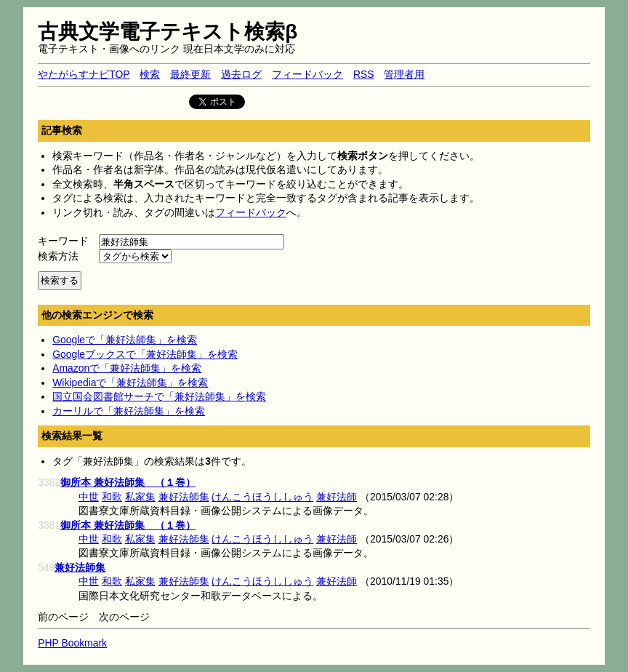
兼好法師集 (184, 497)
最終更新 (190, 74)
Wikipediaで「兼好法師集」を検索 (130, 383)
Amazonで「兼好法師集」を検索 (127, 368)
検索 (150, 74)
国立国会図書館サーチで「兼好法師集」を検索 (159, 396)
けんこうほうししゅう (262, 497)
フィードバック (307, 74)
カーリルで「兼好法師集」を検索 (129, 411)
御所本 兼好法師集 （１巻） (128, 482)
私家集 (140, 497)
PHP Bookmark (72, 643)
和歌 (112, 497)
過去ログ (241, 74)
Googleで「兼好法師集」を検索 (125, 340)
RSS (364, 74)
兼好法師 (337, 497)
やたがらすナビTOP (84, 74)
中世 (89, 497)
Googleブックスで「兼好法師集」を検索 (145, 354)
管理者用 (404, 74)
